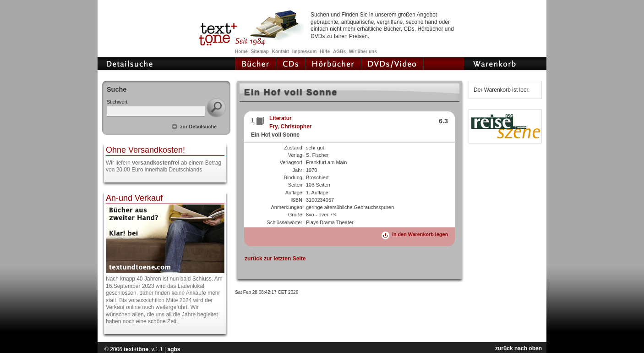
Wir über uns (363, 52)
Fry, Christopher (290, 127)
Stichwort (117, 102)
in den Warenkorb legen (420, 234)
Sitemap (260, 52)
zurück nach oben (518, 348)
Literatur (281, 118)
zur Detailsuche (198, 127)
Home (241, 52)
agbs (174, 349)
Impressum (304, 52)
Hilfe (325, 52)
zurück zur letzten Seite (275, 259)
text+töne (136, 349)
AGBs (339, 52)
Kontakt (281, 52)
